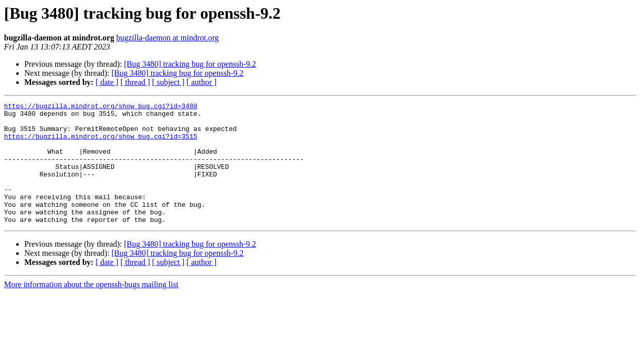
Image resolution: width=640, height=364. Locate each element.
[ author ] (202, 82)
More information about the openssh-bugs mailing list (91, 309)
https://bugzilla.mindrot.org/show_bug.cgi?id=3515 (101, 144)
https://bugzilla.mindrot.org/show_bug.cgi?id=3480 (101, 107)
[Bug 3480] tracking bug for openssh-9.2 (190, 64)
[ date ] (107, 82)
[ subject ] (168, 82)
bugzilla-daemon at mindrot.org (168, 38)
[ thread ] (135, 82)
